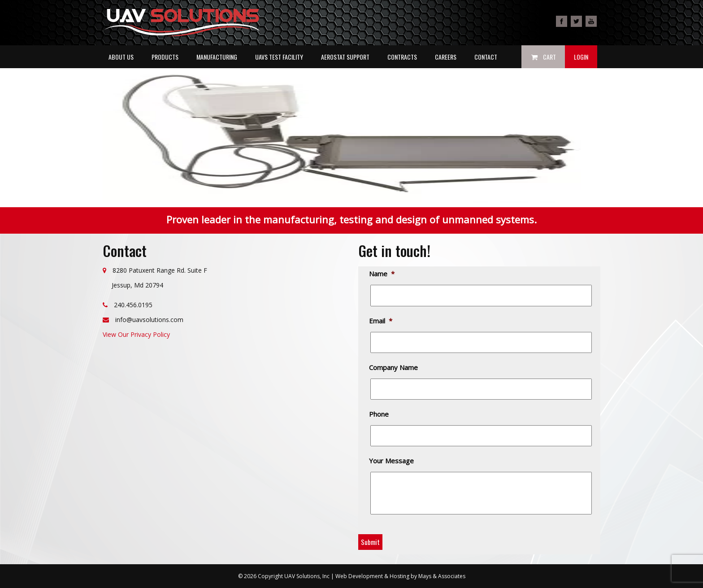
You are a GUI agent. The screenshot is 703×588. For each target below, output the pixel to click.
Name (382, 274)
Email (381, 321)
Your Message (392, 461)
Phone (380, 414)
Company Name (394, 368)
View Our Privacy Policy (136, 334)
